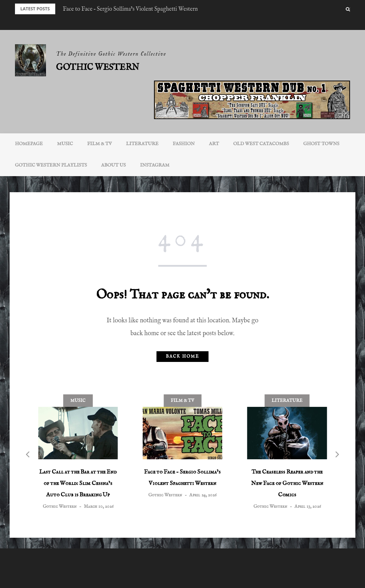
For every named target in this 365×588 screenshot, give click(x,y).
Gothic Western (97, 68)
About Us (114, 165)
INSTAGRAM (155, 165)
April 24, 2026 (203, 495)
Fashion (184, 144)
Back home (182, 356)
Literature (142, 144)
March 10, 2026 (99, 507)
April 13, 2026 (308, 507)
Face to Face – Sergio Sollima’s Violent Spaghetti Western (130, 9)
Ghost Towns (321, 144)
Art (214, 144)
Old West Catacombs (261, 144)
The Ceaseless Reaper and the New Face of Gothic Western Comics (287, 484)
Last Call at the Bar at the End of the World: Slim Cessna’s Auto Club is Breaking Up (78, 484)
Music (65, 144)
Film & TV (100, 144)
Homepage (29, 144)
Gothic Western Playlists (51, 165)
